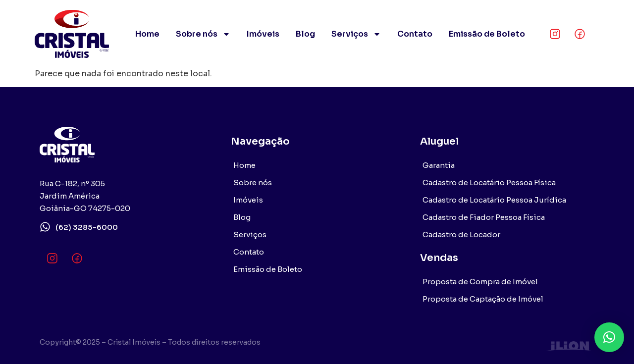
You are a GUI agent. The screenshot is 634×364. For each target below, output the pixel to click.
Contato (415, 34)
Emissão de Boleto (487, 34)
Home (147, 34)
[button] (609, 337)
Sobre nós (203, 34)
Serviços (356, 34)
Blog (305, 34)
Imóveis (263, 34)
